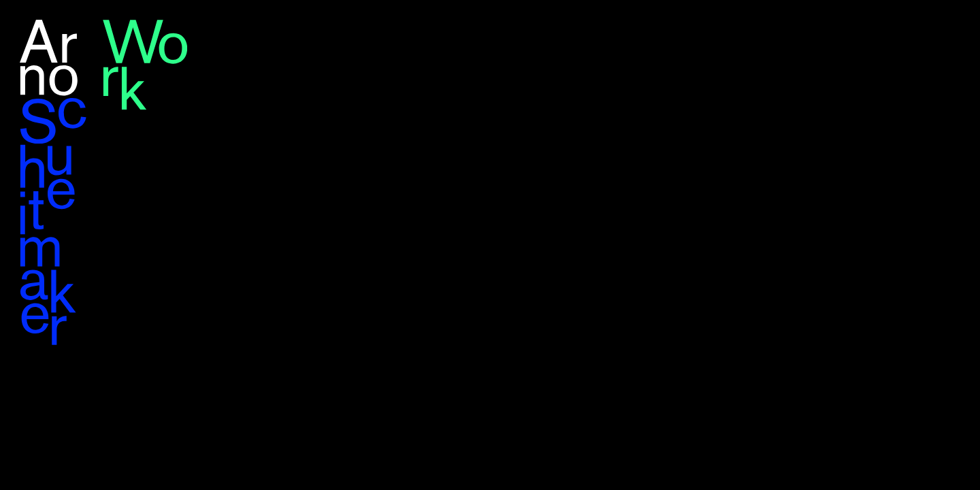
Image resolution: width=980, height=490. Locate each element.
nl (955, 27)
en (934, 27)
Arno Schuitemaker (53, 182)
